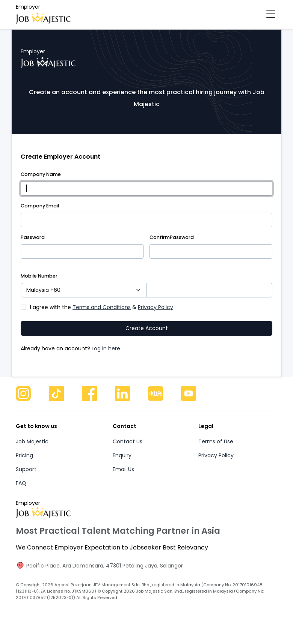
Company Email (40, 206)
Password (33, 237)
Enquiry (122, 464)
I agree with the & (102, 316)
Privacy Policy (156, 316)
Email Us (123, 478)
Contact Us (128, 450)
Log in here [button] (106, 357)
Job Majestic (32, 450)
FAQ (21, 492)
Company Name (41, 174)
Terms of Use (216, 450)
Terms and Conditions (102, 316)
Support (26, 478)
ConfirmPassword (172, 237)
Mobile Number (39, 284)
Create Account (147, 337)
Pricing (24, 464)
